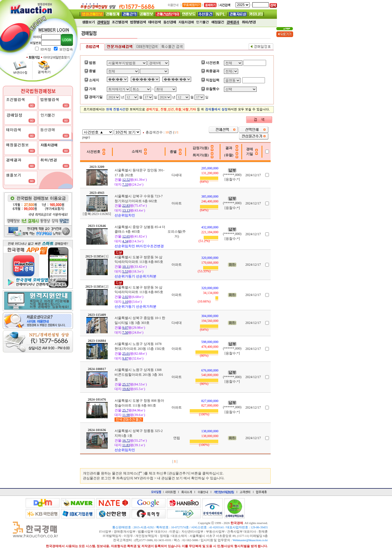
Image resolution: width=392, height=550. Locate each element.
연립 (177, 438)
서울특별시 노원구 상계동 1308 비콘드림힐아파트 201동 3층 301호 (139, 375)
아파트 (177, 203)
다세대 (177, 175)
